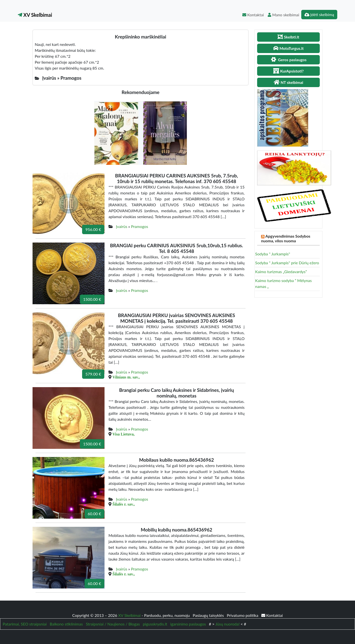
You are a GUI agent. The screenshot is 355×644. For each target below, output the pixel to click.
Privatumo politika (243, 615)
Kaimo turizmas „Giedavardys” (281, 272)
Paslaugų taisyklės (209, 615)
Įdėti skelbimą (319, 14)
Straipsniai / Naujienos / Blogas (113, 624)
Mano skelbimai (283, 15)
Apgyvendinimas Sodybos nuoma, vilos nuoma (286, 238)
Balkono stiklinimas (66, 624)
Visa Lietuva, (124, 434)
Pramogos (140, 226)
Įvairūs (122, 226)
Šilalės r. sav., (124, 504)
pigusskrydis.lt (155, 624)
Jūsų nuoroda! (228, 624)
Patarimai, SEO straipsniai (25, 624)
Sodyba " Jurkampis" (273, 254)
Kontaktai (253, 15)
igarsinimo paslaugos (188, 624)
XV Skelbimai (35, 15)
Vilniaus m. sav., (126, 377)
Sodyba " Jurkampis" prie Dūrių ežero (287, 263)
